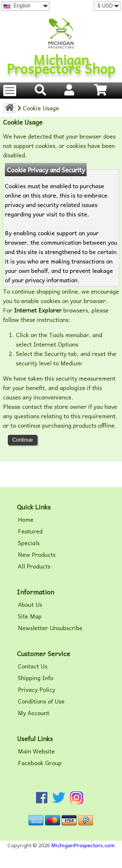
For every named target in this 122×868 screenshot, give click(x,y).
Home (26, 520)
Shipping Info (36, 678)
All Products (34, 566)
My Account (34, 713)
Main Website (36, 751)
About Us (30, 605)
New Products (37, 555)
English (17, 6)
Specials (29, 543)
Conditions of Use (41, 701)
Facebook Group (40, 763)
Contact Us (33, 666)
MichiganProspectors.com (83, 845)
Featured (30, 531)
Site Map (30, 616)
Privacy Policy (37, 690)
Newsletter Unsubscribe (50, 628)
